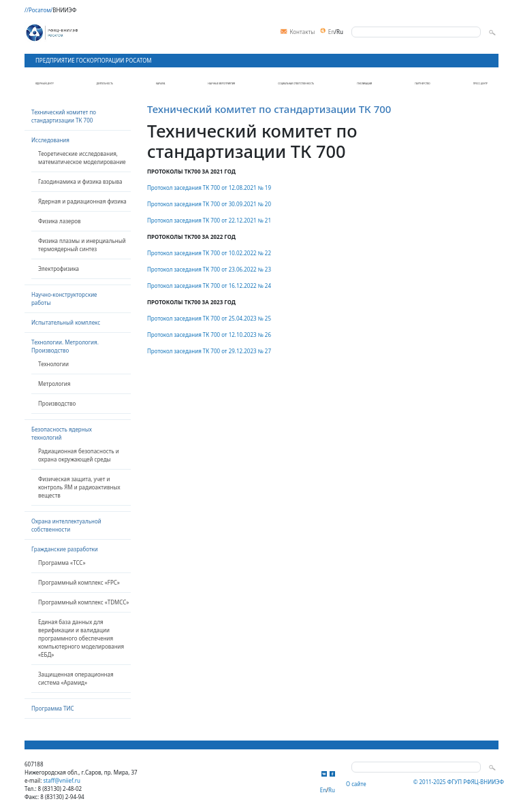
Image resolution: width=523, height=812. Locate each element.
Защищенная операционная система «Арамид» (76, 678)
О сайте (356, 784)
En (331, 32)
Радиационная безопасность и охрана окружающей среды (79, 455)
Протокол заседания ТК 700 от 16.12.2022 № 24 (209, 286)
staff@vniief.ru (62, 780)
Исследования (50, 140)
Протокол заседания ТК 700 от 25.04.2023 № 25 (209, 318)
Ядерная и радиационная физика (82, 201)
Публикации (364, 84)
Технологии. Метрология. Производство (65, 346)
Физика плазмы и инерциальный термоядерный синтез (82, 245)
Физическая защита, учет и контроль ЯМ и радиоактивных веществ (79, 487)
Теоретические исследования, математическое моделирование (82, 158)
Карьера (160, 84)
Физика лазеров (60, 221)
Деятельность (105, 84)
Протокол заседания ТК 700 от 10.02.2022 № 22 (209, 253)
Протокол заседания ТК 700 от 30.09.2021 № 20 (209, 204)
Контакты (298, 32)
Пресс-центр (480, 84)
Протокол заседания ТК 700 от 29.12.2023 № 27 (209, 351)
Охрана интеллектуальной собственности (66, 525)
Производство (57, 403)
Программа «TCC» (62, 563)
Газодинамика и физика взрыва (80, 181)
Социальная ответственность (296, 84)
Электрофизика (59, 269)
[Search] (416, 32)
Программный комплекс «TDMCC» (83, 602)
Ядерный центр (45, 84)
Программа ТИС (53, 708)
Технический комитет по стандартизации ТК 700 (64, 116)
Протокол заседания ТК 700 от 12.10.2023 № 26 (209, 335)
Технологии (53, 364)
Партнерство (422, 84)
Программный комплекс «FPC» (79, 582)
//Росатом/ (38, 10)
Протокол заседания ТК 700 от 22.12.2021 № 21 (209, 220)
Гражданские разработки (65, 549)
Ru (340, 32)
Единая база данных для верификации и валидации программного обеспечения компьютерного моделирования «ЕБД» (81, 638)
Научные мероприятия (221, 84)
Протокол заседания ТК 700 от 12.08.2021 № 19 (209, 188)
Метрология (54, 384)
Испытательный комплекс (66, 322)
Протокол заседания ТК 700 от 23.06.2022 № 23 (209, 269)
